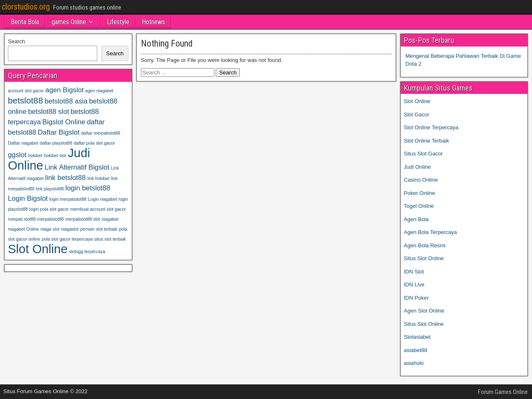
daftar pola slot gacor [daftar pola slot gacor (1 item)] (94, 143)
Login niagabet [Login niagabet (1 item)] (103, 199)
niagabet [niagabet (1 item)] (110, 219)
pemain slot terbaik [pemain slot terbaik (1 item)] (99, 229)
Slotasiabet (417, 337)
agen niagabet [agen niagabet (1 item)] (99, 91)
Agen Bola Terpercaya (431, 232)
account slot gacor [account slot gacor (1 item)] (26, 91)
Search (16, 41)
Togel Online (419, 206)
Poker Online (420, 193)
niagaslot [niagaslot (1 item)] (70, 229)
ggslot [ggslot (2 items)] (17, 155)
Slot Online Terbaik (427, 141)
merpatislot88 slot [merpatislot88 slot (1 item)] (83, 219)
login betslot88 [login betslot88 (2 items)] (88, 188)
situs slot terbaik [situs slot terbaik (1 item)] (110, 239)
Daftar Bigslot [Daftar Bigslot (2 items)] (59, 132)
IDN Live (414, 284)
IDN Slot (414, 272)
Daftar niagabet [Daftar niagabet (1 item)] (23, 143)
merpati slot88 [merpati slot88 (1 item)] (22, 219)
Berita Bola (25, 22)
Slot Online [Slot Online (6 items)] (38, 249)
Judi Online (417, 167)
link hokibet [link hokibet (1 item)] (98, 178)
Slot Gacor (417, 115)
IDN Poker (416, 298)
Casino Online (421, 180)
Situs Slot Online (424, 258)
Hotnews (153, 22)
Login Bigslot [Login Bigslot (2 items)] (28, 198)
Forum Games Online (503, 392)
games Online (69, 22)
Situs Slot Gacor (424, 154)
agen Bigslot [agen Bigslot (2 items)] (64, 90)
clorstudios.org (26, 7)
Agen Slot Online (424, 311)
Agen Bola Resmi (425, 245)
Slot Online (417, 101)
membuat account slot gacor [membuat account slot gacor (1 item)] (98, 209)
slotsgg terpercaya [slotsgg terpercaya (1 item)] (87, 251)
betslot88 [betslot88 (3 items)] (26, 100)
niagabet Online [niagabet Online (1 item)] (23, 229)
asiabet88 (416, 350)
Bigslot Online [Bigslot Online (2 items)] (64, 122)
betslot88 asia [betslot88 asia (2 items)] (66, 101)
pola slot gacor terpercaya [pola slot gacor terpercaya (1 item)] (67, 239)
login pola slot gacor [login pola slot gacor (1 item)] (49, 209)
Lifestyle (118, 22)
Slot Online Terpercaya (431, 127)
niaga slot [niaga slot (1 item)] (50, 229)
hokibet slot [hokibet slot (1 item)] (55, 155)
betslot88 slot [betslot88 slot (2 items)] (48, 112)
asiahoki (414, 363)
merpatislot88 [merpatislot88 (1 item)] (51, 219)
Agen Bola (416, 219)
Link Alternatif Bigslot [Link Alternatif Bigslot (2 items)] (77, 167)
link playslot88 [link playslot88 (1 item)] (50, 189)
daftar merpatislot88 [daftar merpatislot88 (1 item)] (101, 133)
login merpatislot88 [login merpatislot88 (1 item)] (68, 199)
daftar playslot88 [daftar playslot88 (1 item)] (56, 143)
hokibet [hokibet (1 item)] (35, 155)
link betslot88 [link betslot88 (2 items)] (66, 178)
